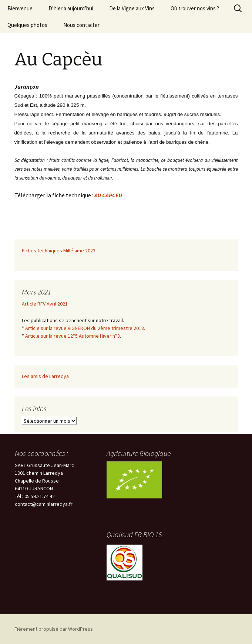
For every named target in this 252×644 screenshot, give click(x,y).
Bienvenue (20, 8)
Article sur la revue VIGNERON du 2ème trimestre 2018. (85, 328)
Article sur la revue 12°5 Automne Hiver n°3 (73, 336)
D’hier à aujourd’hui (71, 8)
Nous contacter (81, 25)
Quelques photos (27, 25)
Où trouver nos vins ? (195, 8)
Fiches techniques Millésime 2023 (59, 251)
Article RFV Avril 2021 (45, 304)
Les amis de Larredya (45, 376)
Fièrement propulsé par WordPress (54, 629)
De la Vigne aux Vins (132, 8)
